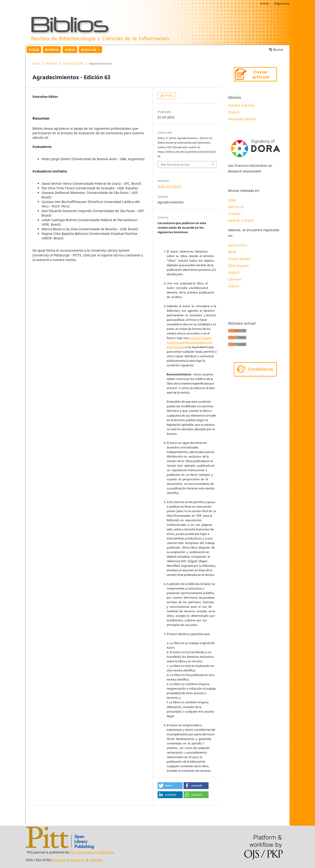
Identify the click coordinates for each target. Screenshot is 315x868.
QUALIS (234, 272)
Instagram (78, 860)
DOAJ (232, 200)
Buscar (276, 49)
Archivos (52, 49)
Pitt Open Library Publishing (92, 852)
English (234, 112)
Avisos (70, 49)
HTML (168, 96)
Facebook (59, 860)
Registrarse (282, 3)
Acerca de (89, 49)
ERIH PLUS (236, 207)
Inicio (36, 63)
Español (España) (241, 105)
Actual (34, 49)
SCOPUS (234, 214)
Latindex (235, 279)
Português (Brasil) (242, 119)
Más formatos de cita (175, 164)
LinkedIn (96, 860)
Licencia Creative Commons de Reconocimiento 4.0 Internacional (189, 342)
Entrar (265, 3)
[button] (170, 786)
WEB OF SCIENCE (241, 221)
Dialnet (234, 286)
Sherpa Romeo (239, 259)
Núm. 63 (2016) (73, 63)
